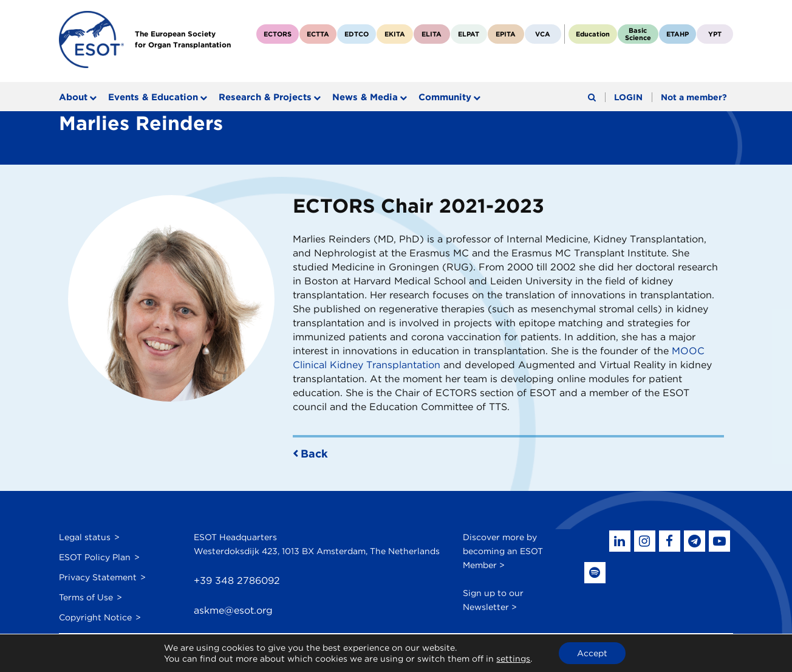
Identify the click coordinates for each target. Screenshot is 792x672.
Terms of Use (86, 597)
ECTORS (278, 34)
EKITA (395, 34)
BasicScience (638, 34)
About (73, 97)
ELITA (432, 34)
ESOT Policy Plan (95, 557)
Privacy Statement (98, 577)
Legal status (85, 537)
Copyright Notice (95, 617)
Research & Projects (265, 97)
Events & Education (153, 97)
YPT (715, 34)
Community (445, 97)
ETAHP (678, 34)
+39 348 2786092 (237, 581)
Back (314, 454)
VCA (543, 34)
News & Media (365, 97)
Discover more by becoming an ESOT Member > (503, 551)
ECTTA (318, 34)
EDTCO (357, 34)
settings (513, 659)
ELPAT (469, 34)
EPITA (506, 34)
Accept (592, 653)
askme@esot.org (233, 610)
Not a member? (694, 97)
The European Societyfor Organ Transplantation (183, 39)
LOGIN (628, 97)
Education (593, 34)
